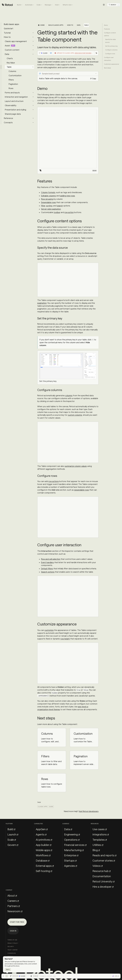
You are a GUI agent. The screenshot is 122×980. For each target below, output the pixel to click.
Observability (11, 105)
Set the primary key (111, 46)
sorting (49, 206)
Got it (8, 970)
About (12, 895)
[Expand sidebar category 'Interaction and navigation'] (33, 97)
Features (107, 29)
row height (65, 639)
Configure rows (110, 54)
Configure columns (111, 50)
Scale (12, 840)
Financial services (75, 845)
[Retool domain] (51, 976)
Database (43, 860)
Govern (13, 845)
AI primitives (44, 840)
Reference (8, 118)
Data (7, 54)
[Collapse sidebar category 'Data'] (33, 54)
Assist (7, 46)
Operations (72, 840)
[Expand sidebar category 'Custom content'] (33, 50)
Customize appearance (112, 64)
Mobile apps (44, 850)
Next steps (107, 68)
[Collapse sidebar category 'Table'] (33, 67)
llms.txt (11, 960)
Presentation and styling (15, 110)
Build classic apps (12, 24)
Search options (48, 572)
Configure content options (110, 34)
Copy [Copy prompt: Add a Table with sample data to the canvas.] (93, 79)
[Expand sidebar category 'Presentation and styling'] (33, 110)
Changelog (12, 953)
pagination (42, 303)
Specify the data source (110, 41)
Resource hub (102, 871)
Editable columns (48, 196)
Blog (96, 850)
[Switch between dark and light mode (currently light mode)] (104, 5)
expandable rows (82, 490)
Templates (100, 840)
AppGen (42, 829)
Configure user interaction (109, 59)
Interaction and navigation (16, 97)
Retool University (103, 881)
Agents (41, 834)
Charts (10, 58)
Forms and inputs (12, 93)
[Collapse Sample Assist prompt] (68, 74)
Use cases (100, 829)
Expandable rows (48, 202)
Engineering (72, 834)
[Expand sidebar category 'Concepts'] (33, 122)
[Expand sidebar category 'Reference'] (33, 118)
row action (69, 212)
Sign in (13, 931)
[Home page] (41, 25)
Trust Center (12, 950)
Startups (70, 860)
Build (11, 829)
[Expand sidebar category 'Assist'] (33, 46)
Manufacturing (74, 850)
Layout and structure (14, 101)
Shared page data (13, 114)
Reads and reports (104, 855)
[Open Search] (114, 5)
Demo (94, 170)
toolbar (57, 212)
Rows (11, 88)
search (60, 206)
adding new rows (67, 196)
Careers (13, 901)
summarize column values (76, 466)
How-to (7, 37)
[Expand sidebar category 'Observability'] (33, 105)
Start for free (17, 922)
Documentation (102, 876)
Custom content (12, 50)
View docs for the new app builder (87, 53)
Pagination (13, 84)
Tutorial (7, 33)
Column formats (48, 192)
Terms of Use (12, 940)
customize (49, 630)
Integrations (101, 834)
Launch (13, 834)
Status (10, 956)
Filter (43, 206)
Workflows (43, 855)
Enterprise (71, 855)
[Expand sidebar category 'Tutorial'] (33, 33)
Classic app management (16, 41)
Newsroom (15, 911)
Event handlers (47, 562)
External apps (45, 866)
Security (11, 947)
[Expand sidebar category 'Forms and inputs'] (33, 93)
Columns (12, 71)
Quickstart (9, 28)
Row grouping (47, 199)
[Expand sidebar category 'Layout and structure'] (33, 101)
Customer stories (104, 860)
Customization (15, 75)
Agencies (71, 866)
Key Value (11, 63)
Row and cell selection (51, 559)
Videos (98, 866)
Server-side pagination (51, 209)
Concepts (8, 122)
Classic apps (43, 807)
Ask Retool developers (89, 811)
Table (9, 67)
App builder (44, 845)
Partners (14, 906)
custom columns (75, 415)
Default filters (47, 569)
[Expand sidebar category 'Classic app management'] (33, 41)
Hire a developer (103, 887)
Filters (11, 80)
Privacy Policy (13, 943)
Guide (51, 807)
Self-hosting (44, 871)
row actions (54, 481)
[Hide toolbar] (5, 976)
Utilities (98, 845)
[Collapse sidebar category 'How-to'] (33, 37)
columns (69, 395)
